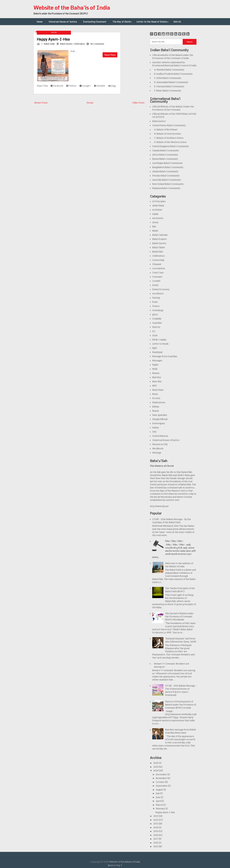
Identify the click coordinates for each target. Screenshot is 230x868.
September (162, 786)
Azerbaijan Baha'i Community (167, 163)
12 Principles (159, 201)
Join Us (177, 22)
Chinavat (157, 264)
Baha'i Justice (159, 121)
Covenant (157, 277)
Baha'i (155, 231)
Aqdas (155, 214)
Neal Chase (158, 390)
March (159, 805)
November (162, 778)
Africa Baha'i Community (165, 155)
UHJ (154, 432)
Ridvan (156, 407)
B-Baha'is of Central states (167, 134)
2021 (156, 824)
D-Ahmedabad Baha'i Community (170, 82)
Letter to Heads (160, 344)
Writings (157, 453)
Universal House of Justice (63, 22)
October (160, 782)
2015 (156, 847)
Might (155, 365)
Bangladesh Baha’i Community (168, 167)
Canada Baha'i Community (166, 151)
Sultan (156, 428)
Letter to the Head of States (153, 22)
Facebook (57, 86)
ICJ (154, 331)
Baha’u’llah (158, 252)
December (162, 775)
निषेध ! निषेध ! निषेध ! (174, 541)
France (156, 306)
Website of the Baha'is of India (72, 7)
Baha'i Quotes (66, 44)
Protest (156, 398)
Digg (112, 86)
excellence (158, 294)
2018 (156, 835)
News (155, 394)
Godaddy (157, 319)
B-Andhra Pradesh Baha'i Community (172, 74)
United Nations (160, 436)
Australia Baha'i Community (167, 180)
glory (155, 315)
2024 (156, 771)
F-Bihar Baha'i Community (167, 91)
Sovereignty (159, 423)
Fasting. (156, 298)
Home (40, 22)
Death (155, 285)
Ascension (158, 218)
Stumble (100, 86)
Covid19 (156, 281)
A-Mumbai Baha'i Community (168, 70)
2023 (156, 816)
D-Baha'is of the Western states (169, 142)
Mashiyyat (157, 352)
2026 (156, 763)
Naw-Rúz (157, 382)
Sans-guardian (160, 415)
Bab (154, 227)
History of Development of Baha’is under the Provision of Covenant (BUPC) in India (181, 705)
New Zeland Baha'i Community (168, 184)
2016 (156, 843)
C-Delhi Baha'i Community (167, 78)
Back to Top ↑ (115, 865)
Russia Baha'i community (165, 159)
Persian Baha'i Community (166, 176)
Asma (155, 222)
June (158, 797)
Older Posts (138, 103)
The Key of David (122, 22)
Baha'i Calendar (160, 235)
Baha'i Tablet (159, 248)
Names (156, 373)
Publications (159, 403)
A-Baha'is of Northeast (165, 130)
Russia (156, 411)
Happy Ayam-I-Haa (53, 39)
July (158, 793)
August (160, 790)
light (155, 348)
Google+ (85, 86)
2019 (156, 831)
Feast (155, 302)
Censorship (158, 260)
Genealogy (158, 310)
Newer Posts (41, 103)
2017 (156, 839)
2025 (156, 767)
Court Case (158, 273)
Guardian (157, 323)
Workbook (158, 449)
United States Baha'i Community (169, 125)
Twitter (71, 86)
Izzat (155, 335)
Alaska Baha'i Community (165, 172)
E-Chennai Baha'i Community (168, 86)
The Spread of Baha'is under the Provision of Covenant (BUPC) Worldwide (179, 617)
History (156, 327)
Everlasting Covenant (95, 22)
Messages (157, 361)
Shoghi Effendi (160, 419)
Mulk (155, 369)
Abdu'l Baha (158, 206)
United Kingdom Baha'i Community (170, 146)
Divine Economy (161, 289)
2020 (156, 828)
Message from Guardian (165, 356)
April (159, 801)
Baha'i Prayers (159, 239)
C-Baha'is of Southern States (168, 138)
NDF (154, 386)
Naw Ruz (157, 377)
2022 (156, 820)
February (161, 809)
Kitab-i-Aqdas (159, 340)
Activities (157, 210)
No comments (97, 44)
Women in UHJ (160, 444)
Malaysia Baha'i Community (166, 188)
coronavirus (159, 268)
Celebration (79, 44)
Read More (110, 55)
